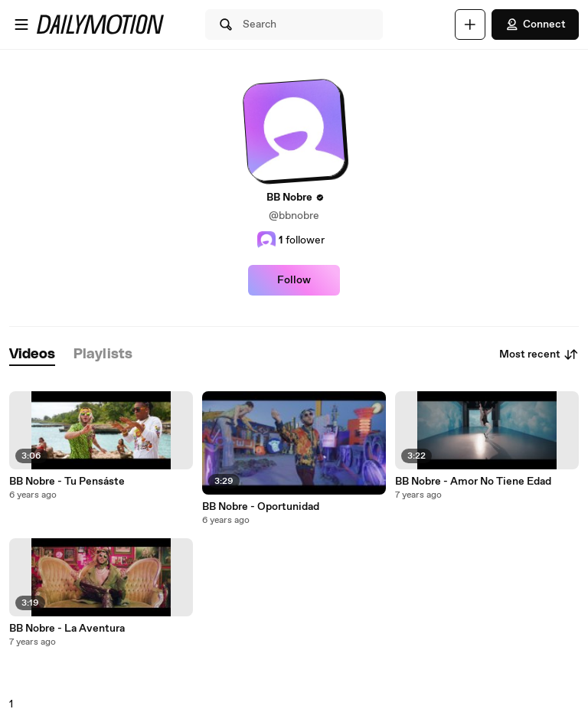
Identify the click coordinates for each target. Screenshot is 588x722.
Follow (294, 280)
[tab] (32, 355)
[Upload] (470, 25)
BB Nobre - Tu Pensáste (67, 482)
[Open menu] (21, 25)
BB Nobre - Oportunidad (261, 507)
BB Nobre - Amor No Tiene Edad (473, 482)
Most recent (539, 354)
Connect (535, 25)
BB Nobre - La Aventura (67, 629)
